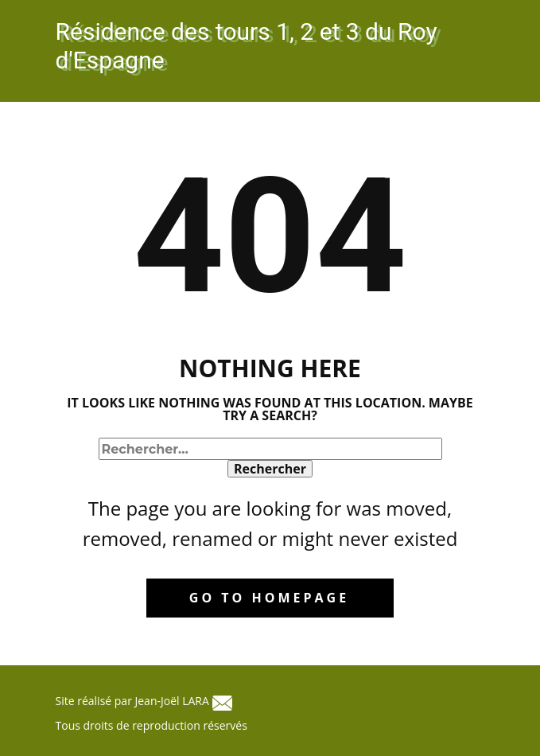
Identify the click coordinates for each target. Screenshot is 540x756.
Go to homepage (269, 598)
